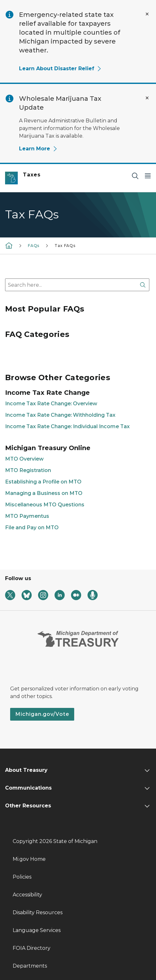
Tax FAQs (65, 246)
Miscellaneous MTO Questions (45, 505)
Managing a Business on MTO (44, 493)
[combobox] (77, 285)
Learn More (38, 149)
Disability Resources (38, 912)
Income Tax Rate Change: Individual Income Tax (67, 426)
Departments (30, 966)
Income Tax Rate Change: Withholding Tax (60, 415)
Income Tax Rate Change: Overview (51, 404)
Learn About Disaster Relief (60, 69)
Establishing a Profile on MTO (43, 482)
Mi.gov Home (29, 859)
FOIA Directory (32, 948)
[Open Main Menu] (148, 176)
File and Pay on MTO (32, 528)
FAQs (34, 246)
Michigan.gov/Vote (42, 714)
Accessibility (27, 895)
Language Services (37, 930)
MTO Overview (24, 459)
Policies (22, 877)
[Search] (135, 176)
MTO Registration (28, 470)
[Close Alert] (147, 14)
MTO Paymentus (27, 516)
